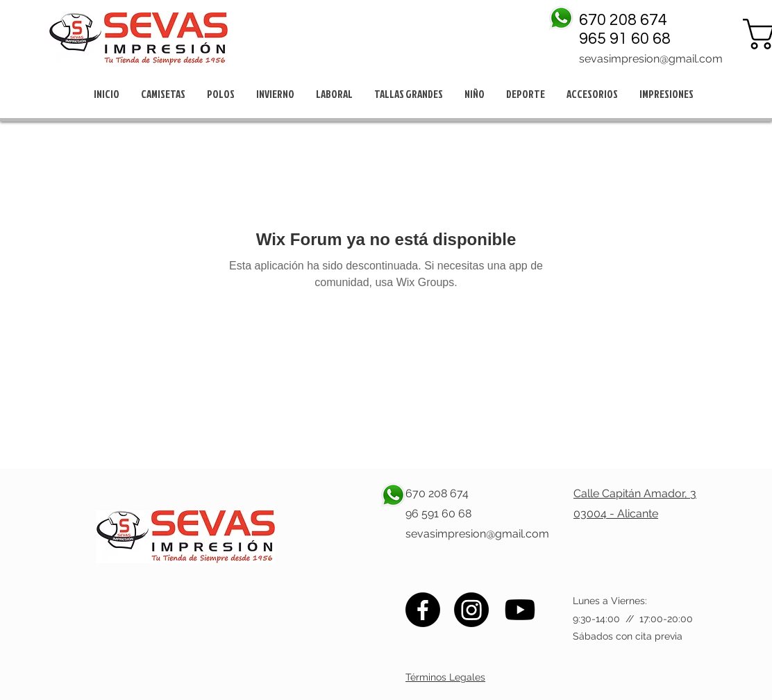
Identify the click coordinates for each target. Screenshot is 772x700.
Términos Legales (445, 677)
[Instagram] (471, 610)
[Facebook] (423, 610)
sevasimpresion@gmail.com (651, 59)
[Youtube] (520, 610)
